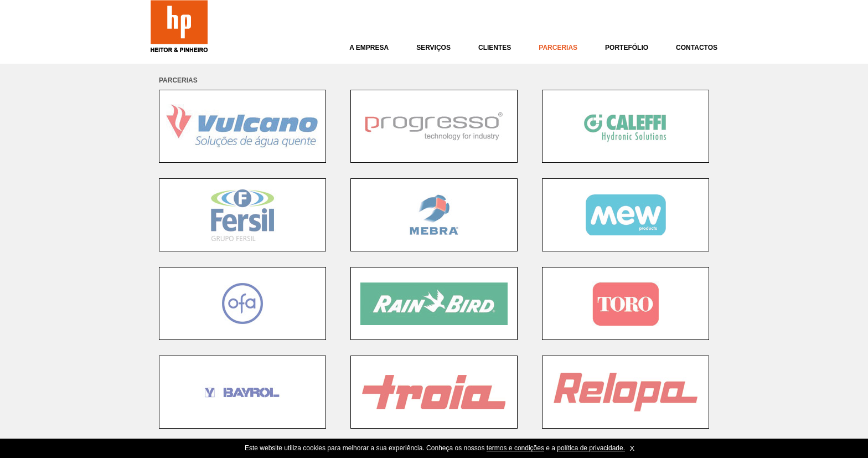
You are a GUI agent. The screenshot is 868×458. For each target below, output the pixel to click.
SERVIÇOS (433, 48)
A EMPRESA (369, 48)
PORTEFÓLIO (627, 48)
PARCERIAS (558, 48)
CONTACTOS (697, 48)
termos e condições (515, 448)
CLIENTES (495, 48)
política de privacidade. (591, 448)
